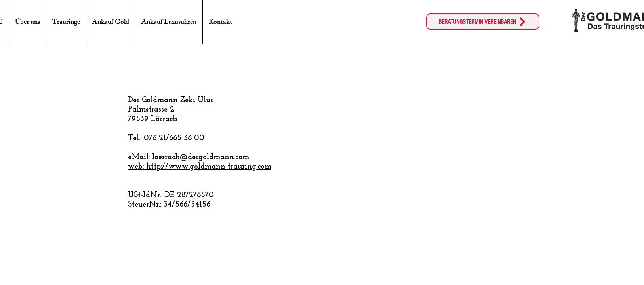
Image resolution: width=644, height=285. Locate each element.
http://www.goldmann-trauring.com (209, 167)
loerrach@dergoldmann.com (201, 157)
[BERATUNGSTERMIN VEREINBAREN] (483, 22)
